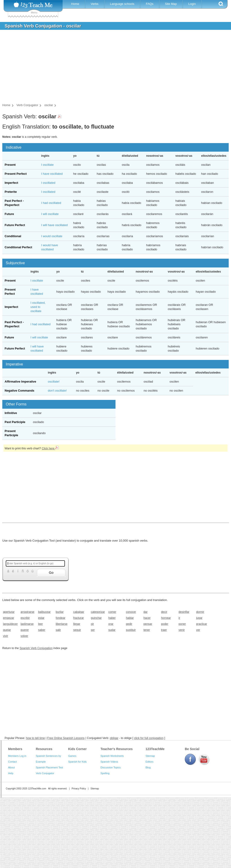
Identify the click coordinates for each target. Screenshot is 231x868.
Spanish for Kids (77, 762)
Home (75, 4)
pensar (148, 624)
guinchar (96, 618)
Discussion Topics (111, 767)
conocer (131, 612)
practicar (202, 624)
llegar (77, 624)
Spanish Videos (109, 762)
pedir (129, 624)
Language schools (122, 4)
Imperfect (11, 183)
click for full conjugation (149, 738)
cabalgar (79, 612)
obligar (114, 738)
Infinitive (11, 413)
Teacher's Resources (117, 749)
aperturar (9, 612)
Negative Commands (20, 391)
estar (41, 618)
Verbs (95, 4)
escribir (25, 618)
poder (165, 624)
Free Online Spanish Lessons (66, 738)
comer (112, 612)
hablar (130, 618)
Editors (149, 762)
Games (72, 756)
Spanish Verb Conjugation (36, 648)
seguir (77, 630)
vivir (6, 636)
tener (147, 630)
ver (198, 630)
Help (11, 773)
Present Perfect (16, 174)
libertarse (62, 624)
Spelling (105, 773)
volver (24, 636)
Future (9, 214)
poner (182, 624)
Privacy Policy (79, 789)
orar (111, 624)
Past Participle (15, 422)
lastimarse (27, 624)
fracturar (79, 618)
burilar (60, 612)
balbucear (44, 612)
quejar (7, 630)
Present (10, 165)
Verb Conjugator (45, 773)
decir (164, 612)
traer (164, 630)
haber (112, 618)
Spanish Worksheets (112, 756)
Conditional (13, 236)
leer (41, 624)
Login (192, 4)
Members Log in (17, 756)
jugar (199, 618)
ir (179, 618)
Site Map (171, 4)
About (11, 767)
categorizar (98, 612)
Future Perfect (15, 225)
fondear (61, 618)
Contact (12, 762)
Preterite (11, 192)
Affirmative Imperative (20, 382)
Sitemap (150, 756)
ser (93, 630)
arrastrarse (27, 612)
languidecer (10, 624)
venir (182, 630)
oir (92, 624)
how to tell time (35, 738)
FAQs (150, 4)
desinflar (184, 612)
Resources (44, 749)
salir (58, 630)
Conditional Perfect (18, 247)
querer (25, 630)
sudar (112, 630)
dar (146, 612)
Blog (148, 767)
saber (42, 630)
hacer (147, 618)
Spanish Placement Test (49, 767)
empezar (9, 618)
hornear (166, 618)
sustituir (131, 630)
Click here (50, 448)
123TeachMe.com (37, 789)
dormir (200, 612)
